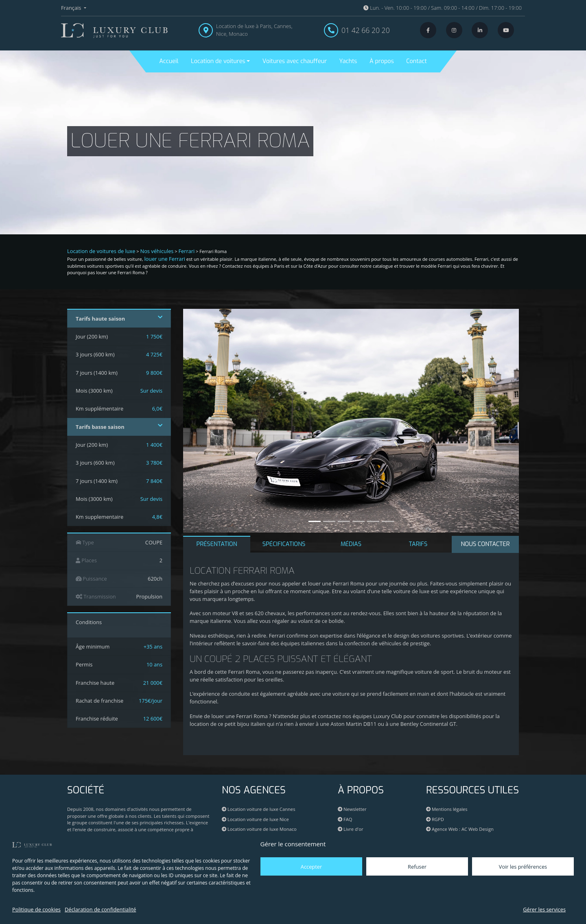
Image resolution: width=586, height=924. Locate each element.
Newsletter (352, 809)
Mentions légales (447, 809)
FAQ (345, 819)
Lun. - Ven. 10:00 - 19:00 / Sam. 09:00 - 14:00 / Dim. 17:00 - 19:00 (443, 8)
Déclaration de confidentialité (100, 909)
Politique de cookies (36, 909)
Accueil (169, 61)
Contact (416, 61)
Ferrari (186, 251)
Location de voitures (218, 61)
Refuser (417, 867)
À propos (382, 61)
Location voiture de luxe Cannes (258, 809)
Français (72, 8)
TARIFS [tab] (418, 544)
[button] (208, 421)
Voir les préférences (523, 867)
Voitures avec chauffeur (295, 61)
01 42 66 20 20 (366, 30)
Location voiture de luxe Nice (255, 819)
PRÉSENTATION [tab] (216, 544)
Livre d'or (351, 829)
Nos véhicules (157, 251)
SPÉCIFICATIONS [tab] (284, 544)
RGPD (435, 819)
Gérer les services (544, 909)
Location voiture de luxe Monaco (259, 829)
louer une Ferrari (165, 259)
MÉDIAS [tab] (351, 544)
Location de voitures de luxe (101, 251)
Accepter (311, 867)
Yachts (348, 61)
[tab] (485, 544)
